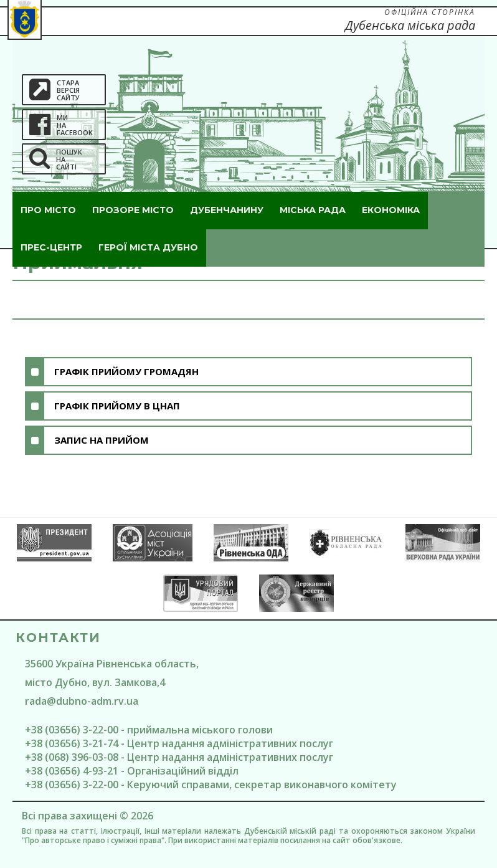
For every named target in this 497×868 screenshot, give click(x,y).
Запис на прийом (102, 440)
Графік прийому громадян (126, 371)
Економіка (391, 210)
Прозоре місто (133, 210)
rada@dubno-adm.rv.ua (82, 701)
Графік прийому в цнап (117, 406)
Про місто (48, 210)
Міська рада (313, 210)
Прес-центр (51, 247)
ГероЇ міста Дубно (148, 247)
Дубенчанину (227, 210)
